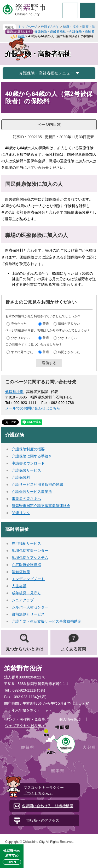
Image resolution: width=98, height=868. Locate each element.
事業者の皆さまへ (26, 499)
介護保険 (15, 435)
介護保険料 (21, 477)
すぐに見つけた (22, 352)
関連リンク (21, 513)
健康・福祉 (71, 27)
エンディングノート (28, 579)
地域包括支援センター (30, 551)
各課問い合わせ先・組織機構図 (48, 806)
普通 (46, 324)
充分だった (19, 324)
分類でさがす (50, 27)
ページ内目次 (49, 124)
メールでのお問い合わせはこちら (33, 408)
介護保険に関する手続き (32, 456)
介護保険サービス (26, 470)
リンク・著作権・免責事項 (27, 719)
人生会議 (19, 586)
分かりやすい (20, 338)
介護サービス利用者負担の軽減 (37, 484)
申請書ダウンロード (28, 463)
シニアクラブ (23, 600)
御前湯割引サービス (28, 614)
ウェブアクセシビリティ (25, 726)
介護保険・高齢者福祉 (50, 31)
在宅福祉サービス (26, 543)
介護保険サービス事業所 (32, 492)
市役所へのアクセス (43, 820)
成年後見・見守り (26, 593)
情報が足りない (69, 324)
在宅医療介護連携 (26, 565)
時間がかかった (69, 352)
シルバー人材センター (30, 607)
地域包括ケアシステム (30, 558)
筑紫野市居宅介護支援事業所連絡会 (41, 506)
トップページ (28, 27)
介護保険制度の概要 (28, 449)
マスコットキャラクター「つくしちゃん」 (44, 790)
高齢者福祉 (17, 529)
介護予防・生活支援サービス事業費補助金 (47, 621)
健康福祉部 (14, 392)
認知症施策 (21, 572)
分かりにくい (67, 338)
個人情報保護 (70, 719)
